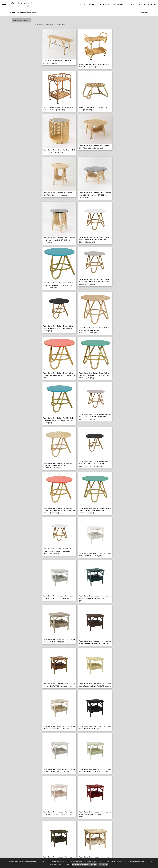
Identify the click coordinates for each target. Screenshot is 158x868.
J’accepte (103, 864)
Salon (82, 5)
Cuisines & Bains (147, 5)
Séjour (93, 5)
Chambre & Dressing (112, 5)
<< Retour (144, 12)
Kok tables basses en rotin (28, 12)
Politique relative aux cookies (84, 864)
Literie (130, 5)
